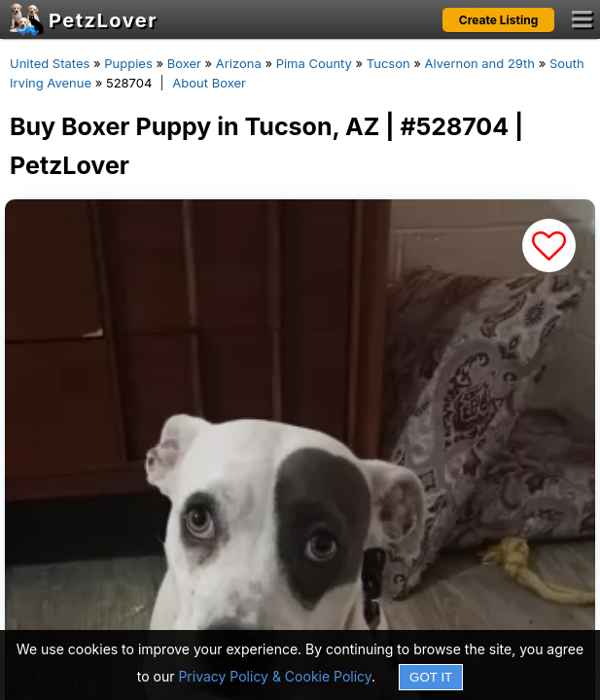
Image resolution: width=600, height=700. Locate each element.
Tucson (388, 63)
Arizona (239, 63)
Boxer (184, 63)
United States (50, 63)
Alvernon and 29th (480, 63)
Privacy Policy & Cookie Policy (275, 676)
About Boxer (209, 83)
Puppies (128, 63)
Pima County (314, 63)
